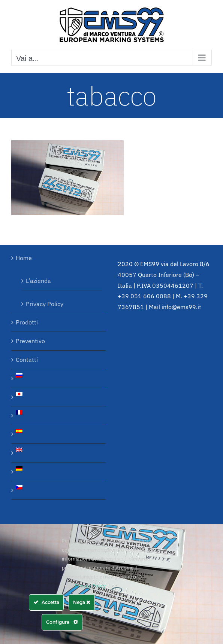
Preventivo (30, 341)
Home (24, 258)
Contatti (27, 360)
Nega (82, 602)
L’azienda (38, 281)
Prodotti (27, 322)
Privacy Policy (45, 304)
